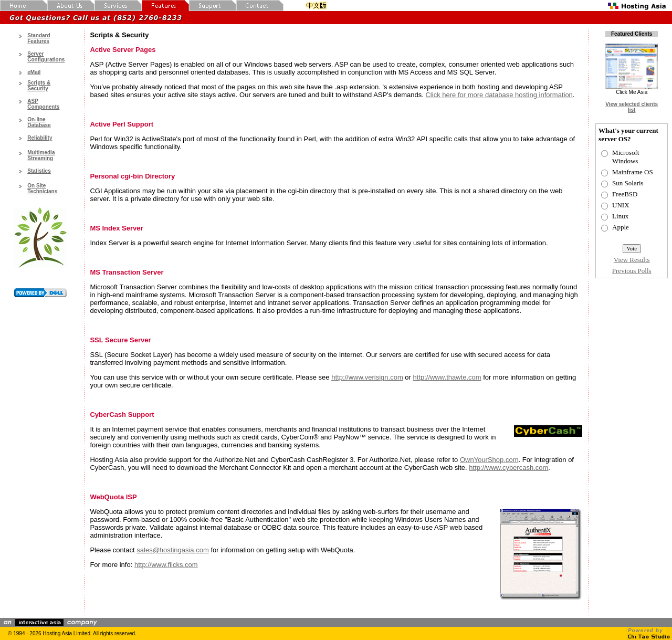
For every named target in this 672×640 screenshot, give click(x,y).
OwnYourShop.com (489, 460)
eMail (34, 72)
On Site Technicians (42, 188)
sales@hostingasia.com (172, 550)
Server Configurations (46, 57)
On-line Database (39, 122)
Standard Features (39, 38)
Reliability (40, 138)
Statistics (39, 171)
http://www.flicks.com (166, 565)
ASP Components (43, 104)
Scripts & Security (39, 86)
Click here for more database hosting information (499, 95)
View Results (632, 260)
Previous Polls (632, 271)
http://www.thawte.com (447, 377)
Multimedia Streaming (41, 155)
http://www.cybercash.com (508, 468)
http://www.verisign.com (367, 377)
